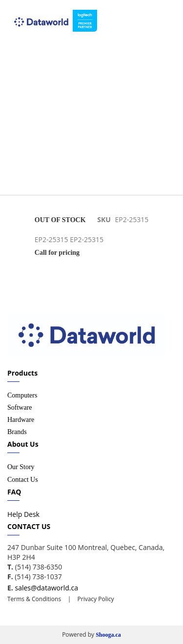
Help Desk (23, 514)
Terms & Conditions (34, 599)
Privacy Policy (95, 599)
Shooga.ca (108, 635)
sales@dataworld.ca (46, 588)
